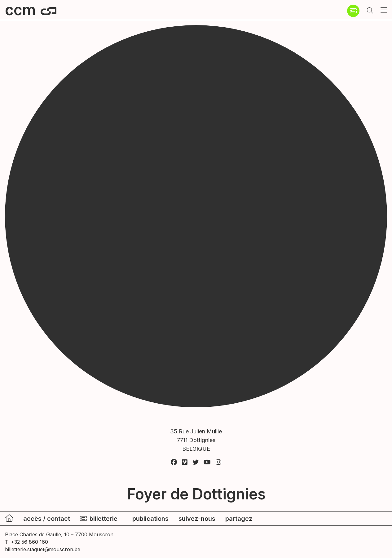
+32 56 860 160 (29, 542)
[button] (370, 11)
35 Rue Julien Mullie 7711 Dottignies (196, 441)
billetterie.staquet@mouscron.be (43, 549)
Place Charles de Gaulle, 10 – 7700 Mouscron (59, 534)
